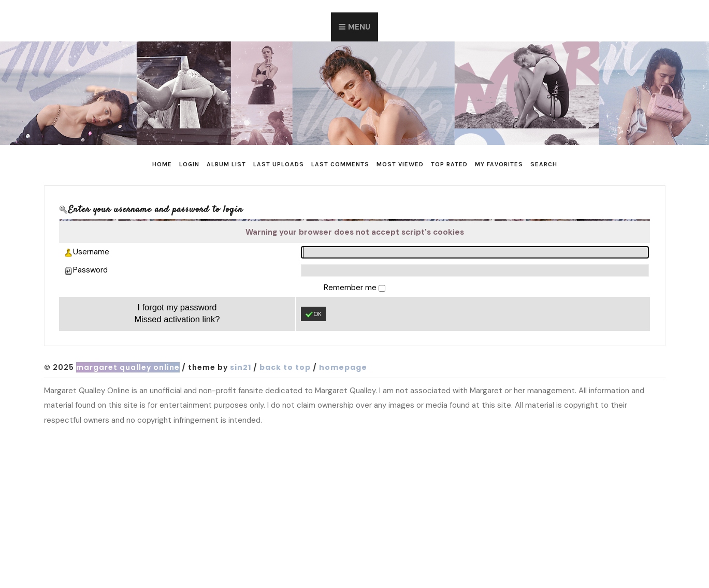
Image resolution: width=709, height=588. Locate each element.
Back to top (285, 367)
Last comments (340, 164)
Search (544, 164)
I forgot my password (177, 307)
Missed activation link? (177, 319)
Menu (359, 27)
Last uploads (279, 164)
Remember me (351, 288)
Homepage (343, 367)
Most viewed (400, 164)
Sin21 (241, 367)
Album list (226, 164)
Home (162, 164)
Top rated (449, 164)
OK (313, 314)
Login (189, 164)
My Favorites (499, 164)
